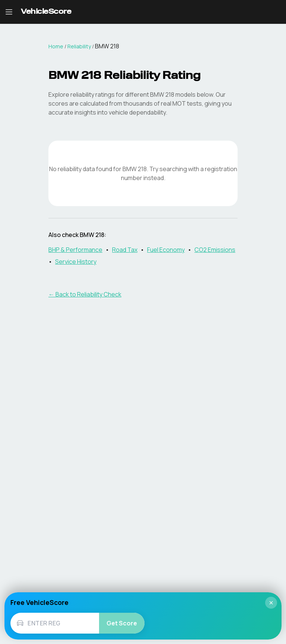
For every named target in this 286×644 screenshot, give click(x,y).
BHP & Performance (75, 250)
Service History (76, 262)
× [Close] (271, 603)
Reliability (79, 46)
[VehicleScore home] (46, 12)
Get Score (122, 623)
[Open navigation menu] (9, 12)
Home (56, 46)
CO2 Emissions (215, 250)
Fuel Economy (166, 250)
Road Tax (125, 250)
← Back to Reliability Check (85, 294)
